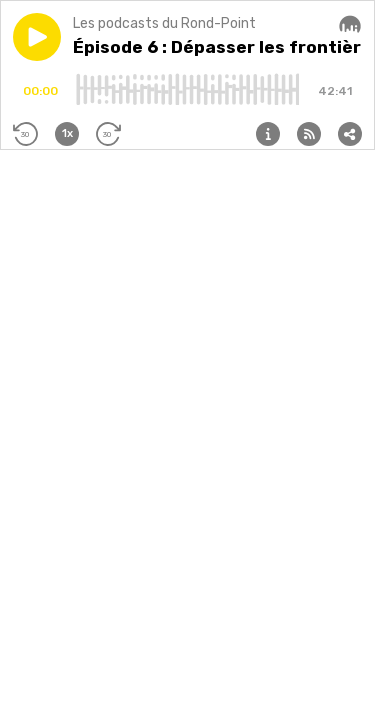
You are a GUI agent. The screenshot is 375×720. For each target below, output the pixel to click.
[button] (37, 37)
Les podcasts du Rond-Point (164, 23)
